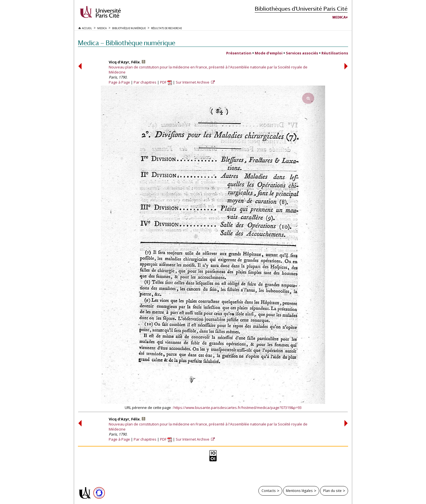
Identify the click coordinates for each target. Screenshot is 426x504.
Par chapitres (145, 82)
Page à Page (119, 82)
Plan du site (332, 491)
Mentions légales (299, 491)
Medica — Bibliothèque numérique (127, 43)
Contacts (269, 491)
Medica (339, 17)
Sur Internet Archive (193, 82)
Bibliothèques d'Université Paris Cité (301, 9)
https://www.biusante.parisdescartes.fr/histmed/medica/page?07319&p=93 (238, 408)
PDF (166, 82)
